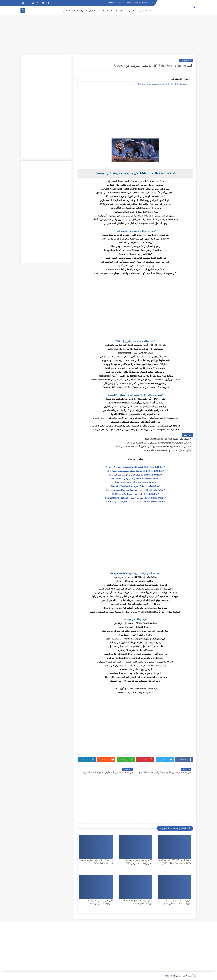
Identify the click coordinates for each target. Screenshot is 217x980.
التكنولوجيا (82, 11)
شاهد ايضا (71, 11)
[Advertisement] (108, 30)
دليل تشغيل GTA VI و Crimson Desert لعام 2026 (167, 450)
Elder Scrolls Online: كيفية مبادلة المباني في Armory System (135, 467)
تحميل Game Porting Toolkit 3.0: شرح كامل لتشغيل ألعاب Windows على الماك (152, 447)
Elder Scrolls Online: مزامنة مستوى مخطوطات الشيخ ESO (135, 471)
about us (121, 3)
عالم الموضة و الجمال (98, 11)
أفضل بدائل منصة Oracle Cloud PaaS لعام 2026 (167, 439)
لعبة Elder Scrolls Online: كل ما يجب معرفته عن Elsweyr (162, 84)
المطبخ (114, 11)
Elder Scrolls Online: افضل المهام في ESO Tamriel (135, 479)
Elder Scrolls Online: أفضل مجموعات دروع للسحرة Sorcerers (135, 490)
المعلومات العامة (127, 11)
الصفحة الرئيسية (144, 11)
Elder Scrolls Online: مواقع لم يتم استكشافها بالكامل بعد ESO (135, 502)
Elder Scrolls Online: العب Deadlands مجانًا (135, 482)
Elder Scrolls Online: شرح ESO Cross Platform (135, 494)
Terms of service (133, 3)
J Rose (192, 7)
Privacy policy (147, 3)
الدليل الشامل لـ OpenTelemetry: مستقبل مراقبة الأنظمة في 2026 (158, 443)
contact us (112, 3)
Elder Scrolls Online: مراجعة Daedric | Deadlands (135, 486)
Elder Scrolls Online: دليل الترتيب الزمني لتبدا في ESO (135, 475)
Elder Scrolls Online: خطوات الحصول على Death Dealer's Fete (135, 498)
